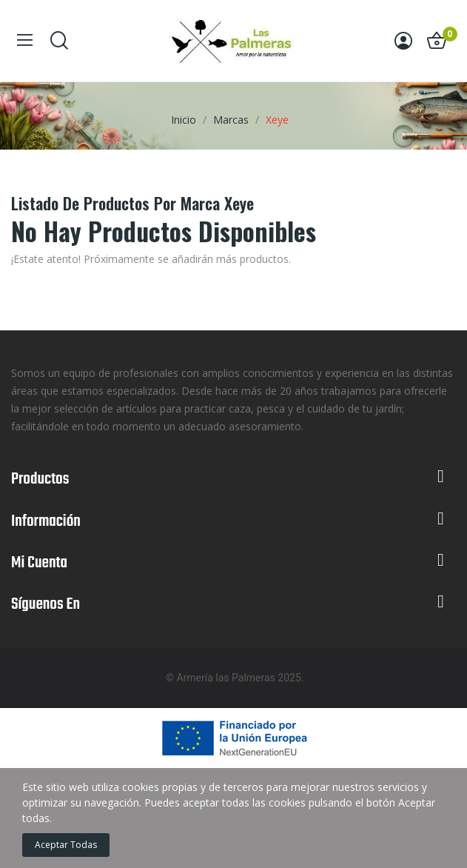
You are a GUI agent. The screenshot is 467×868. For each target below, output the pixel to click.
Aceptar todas (66, 845)
